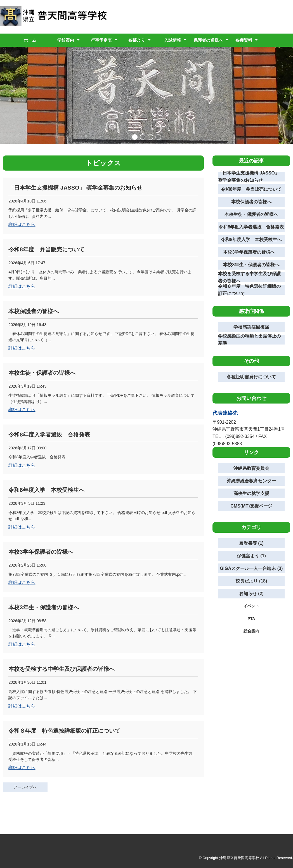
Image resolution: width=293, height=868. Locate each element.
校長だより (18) (251, 581)
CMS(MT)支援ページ (251, 506)
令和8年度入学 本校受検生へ (251, 240)
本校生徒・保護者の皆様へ (251, 214)
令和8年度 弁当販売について (251, 189)
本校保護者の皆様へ (251, 202)
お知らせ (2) (251, 594)
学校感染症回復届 (251, 327)
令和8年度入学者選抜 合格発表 (251, 227)
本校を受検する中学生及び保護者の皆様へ (249, 277)
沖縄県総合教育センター (251, 481)
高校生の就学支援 (251, 493)
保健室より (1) (251, 556)
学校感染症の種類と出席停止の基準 (249, 340)
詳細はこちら (22, 224)
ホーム (30, 40)
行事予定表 (101, 40)
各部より (137, 40)
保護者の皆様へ (208, 40)
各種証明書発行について (251, 377)
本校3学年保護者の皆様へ (251, 252)
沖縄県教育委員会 (251, 468)
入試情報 (173, 40)
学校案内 (66, 40)
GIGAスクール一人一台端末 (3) (251, 568)
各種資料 (244, 40)
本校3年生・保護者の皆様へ (251, 265)
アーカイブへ (25, 787)
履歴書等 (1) (251, 543)
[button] (135, 137)
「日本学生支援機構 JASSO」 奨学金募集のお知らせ (249, 177)
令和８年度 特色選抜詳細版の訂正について (249, 290)
